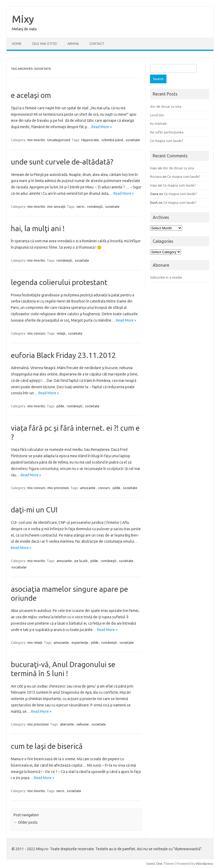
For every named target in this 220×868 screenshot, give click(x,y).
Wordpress (204, 863)
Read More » (102, 127)
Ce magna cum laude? (167, 141)
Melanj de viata (24, 29)
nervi (80, 206)
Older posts (26, 822)
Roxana (156, 176)
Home (17, 44)
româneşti (95, 206)
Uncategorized (59, 140)
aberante (67, 724)
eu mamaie (158, 123)
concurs (104, 488)
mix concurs (36, 333)
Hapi (154, 168)
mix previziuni (58, 488)
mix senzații (56, 206)
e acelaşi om (31, 95)
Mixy (23, 19)
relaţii (61, 333)
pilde (60, 406)
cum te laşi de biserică (47, 746)
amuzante (88, 488)
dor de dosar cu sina (166, 106)
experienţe (80, 642)
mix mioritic (36, 140)
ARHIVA (73, 44)
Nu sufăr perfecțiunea (167, 132)
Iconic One (155, 863)
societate (133, 140)
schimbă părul (112, 140)
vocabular (19, 567)
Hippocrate (90, 140)
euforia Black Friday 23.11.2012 (63, 355)
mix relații (35, 642)
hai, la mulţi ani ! (38, 228)
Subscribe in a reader (166, 277)
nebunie (83, 724)
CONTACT (97, 44)
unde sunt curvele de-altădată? (62, 162)
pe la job (81, 561)
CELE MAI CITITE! (45, 44)
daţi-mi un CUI (34, 510)
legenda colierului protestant (59, 282)
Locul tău (157, 115)
